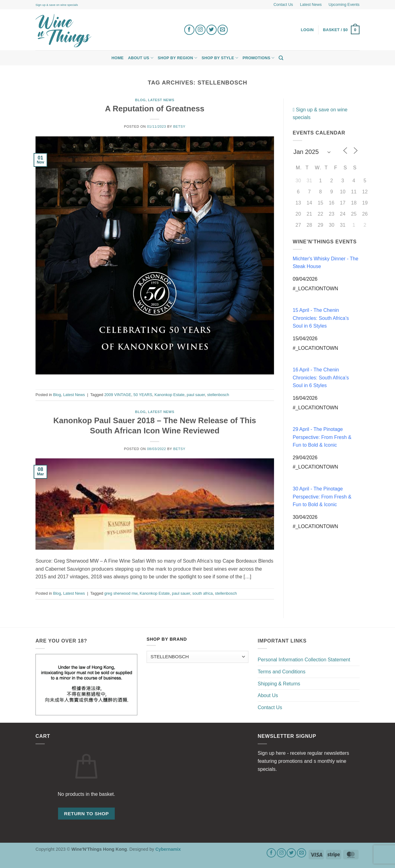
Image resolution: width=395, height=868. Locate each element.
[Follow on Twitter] (212, 30)
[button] (341, 30)
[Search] (281, 58)
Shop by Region (177, 58)
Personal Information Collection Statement (304, 660)
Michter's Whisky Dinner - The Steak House (326, 263)
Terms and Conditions (282, 672)
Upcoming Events (344, 4)
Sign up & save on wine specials (57, 5)
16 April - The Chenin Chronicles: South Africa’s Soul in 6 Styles (321, 378)
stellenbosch (218, 395)
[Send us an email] (223, 30)
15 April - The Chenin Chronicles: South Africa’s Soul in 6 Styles (321, 318)
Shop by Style (220, 58)
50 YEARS (143, 395)
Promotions (258, 58)
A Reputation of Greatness (155, 109)
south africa (202, 593)
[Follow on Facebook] (189, 30)
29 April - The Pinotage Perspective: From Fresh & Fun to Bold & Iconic (322, 437)
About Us (141, 58)
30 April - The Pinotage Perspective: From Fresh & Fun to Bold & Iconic (322, 497)
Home (117, 58)
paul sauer (196, 395)
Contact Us (283, 4)
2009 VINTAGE (118, 395)
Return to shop (86, 814)
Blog (141, 100)
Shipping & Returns (279, 684)
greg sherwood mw (121, 593)
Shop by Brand (167, 639)
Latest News (311, 4)
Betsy (179, 126)
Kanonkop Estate (169, 395)
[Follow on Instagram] (200, 30)
